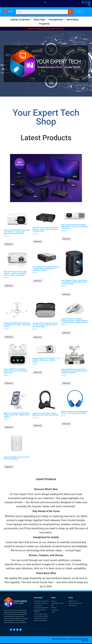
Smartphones (56, 20)
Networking (72, 20)
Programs (44, 24)
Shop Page (39, 20)
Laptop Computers (20, 20)
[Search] (70, 12)
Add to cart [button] (9, 244)
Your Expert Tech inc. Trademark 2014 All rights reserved (70, 640)
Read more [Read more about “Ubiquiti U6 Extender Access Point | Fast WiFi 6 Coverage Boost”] (9, 467)
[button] (45, 2)
